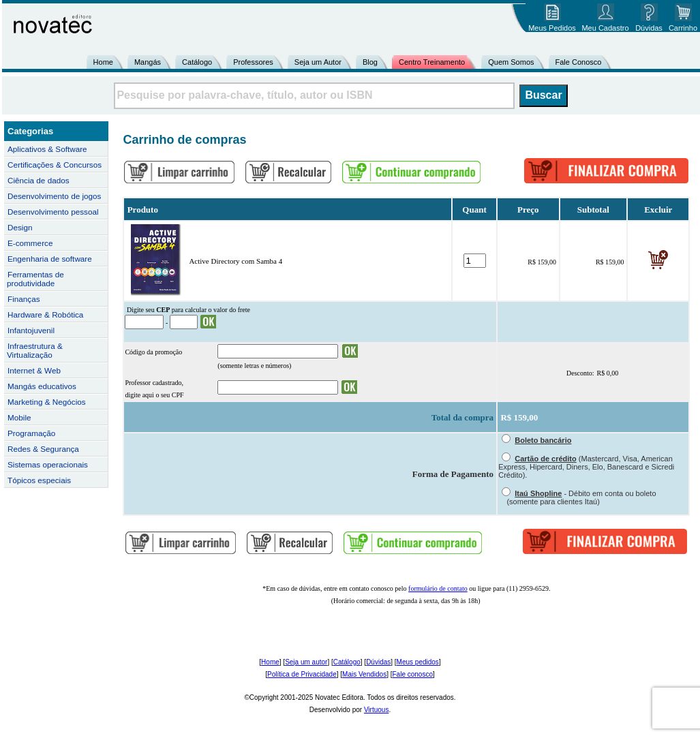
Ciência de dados (39, 180)
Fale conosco (412, 674)
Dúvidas (378, 662)
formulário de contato (438, 588)
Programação (31, 433)
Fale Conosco (579, 62)
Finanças (24, 299)
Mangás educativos (42, 386)
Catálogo (197, 62)
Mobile (19, 417)
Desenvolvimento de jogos (54, 196)
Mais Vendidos (364, 674)
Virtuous (377, 710)
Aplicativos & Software (47, 149)
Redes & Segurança (43, 449)
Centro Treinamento (432, 62)
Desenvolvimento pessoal (53, 212)
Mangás (148, 62)
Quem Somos (511, 62)
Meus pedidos (418, 662)
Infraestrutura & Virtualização (35, 350)
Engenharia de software (50, 259)
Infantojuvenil (31, 330)
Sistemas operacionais (48, 464)
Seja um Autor (318, 62)
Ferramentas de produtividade (35, 279)
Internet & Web (34, 370)
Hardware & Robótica (45, 314)
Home (103, 62)
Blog (370, 62)
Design (20, 227)
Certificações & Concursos (55, 165)
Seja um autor (306, 662)
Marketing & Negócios (47, 402)
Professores (253, 62)
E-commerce (30, 243)
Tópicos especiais (39, 480)
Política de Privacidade (302, 674)
